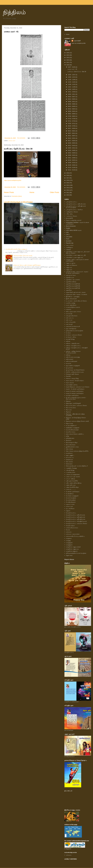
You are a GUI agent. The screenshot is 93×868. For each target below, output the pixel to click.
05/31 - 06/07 (72, 136)
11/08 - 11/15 (72, 84)
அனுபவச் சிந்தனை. (72, 265)
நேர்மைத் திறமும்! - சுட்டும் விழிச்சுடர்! (77, 466)
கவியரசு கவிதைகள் (72, 361)
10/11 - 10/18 (72, 92)
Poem (68, 239)
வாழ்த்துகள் (69, 543)
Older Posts (54, 192)
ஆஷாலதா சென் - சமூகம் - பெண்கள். (77, 294)
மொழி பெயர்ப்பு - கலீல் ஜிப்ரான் (76, 517)
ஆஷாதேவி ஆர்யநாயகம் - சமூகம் (76, 292)
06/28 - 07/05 (72, 126)
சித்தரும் (68, 401)
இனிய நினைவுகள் (71, 299)
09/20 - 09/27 (72, 97)
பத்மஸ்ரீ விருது (70, 470)
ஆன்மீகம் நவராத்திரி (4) (73, 288)
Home (32, 192)
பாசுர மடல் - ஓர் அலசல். (73, 477)
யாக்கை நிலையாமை (72, 528)
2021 (68, 62)
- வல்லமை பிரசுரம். (72, 216)
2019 (68, 173)
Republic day (70, 243)
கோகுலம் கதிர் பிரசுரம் (72, 374)
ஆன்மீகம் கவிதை (71, 282)
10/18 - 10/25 (72, 89)
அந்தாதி (68, 250)
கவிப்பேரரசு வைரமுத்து (73, 357)
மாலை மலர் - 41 (11, 32)
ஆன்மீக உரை (70, 277)
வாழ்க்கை (69, 538)
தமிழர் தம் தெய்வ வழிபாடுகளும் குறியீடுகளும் (27, 265)
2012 (68, 190)
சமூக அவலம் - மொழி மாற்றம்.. (75, 381)
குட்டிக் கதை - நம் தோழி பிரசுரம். (75, 370)
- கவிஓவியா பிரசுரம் (72, 212)
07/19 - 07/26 (72, 119)
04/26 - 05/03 (72, 143)
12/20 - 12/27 (72, 75)
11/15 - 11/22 (72, 82)
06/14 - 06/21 (72, 131)
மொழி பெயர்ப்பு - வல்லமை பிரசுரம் (76, 523)
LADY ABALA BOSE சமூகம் (74, 230)
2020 (68, 65)
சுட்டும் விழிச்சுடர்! (71, 426)
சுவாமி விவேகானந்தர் (72, 430)
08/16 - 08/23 (72, 109)
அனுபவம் (69, 267)
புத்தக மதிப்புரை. (71, 485)
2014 (68, 185)
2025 (68, 53)
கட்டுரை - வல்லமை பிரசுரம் (74, 335)
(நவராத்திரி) (69, 218)
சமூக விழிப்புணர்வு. (72, 385)
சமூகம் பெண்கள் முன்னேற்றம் (75, 391)
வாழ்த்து (68, 541)
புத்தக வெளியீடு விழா (72, 487)
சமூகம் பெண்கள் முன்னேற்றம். (75, 393)
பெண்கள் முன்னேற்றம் (73, 492)
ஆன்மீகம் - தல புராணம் (73, 280)
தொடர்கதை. (70, 449)
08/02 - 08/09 (72, 114)
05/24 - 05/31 (72, 138)
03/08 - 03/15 (72, 155)
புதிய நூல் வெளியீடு (72, 481)
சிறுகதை (68, 412)
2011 (68, 193)
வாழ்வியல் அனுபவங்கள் (73, 547)
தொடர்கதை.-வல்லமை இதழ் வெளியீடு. (77, 451)
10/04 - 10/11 (72, 94)
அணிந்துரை (69, 247)
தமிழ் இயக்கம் (70, 438)
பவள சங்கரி (77, 41)
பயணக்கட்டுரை (71, 472)
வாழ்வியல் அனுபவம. (72, 549)
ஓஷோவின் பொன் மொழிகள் (75, 331)
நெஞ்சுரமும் (69, 460)
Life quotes (69, 237)
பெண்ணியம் (70, 494)
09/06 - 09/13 (72, 102)
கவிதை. (68, 355)
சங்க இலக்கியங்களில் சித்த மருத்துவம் (16, 249)
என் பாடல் (69, 320)
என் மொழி (69, 324)
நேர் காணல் (69, 462)
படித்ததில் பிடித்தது (71, 468)
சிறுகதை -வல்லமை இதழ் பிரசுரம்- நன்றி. (78, 421)
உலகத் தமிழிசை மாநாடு (73, 307)
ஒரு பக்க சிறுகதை (71, 329)
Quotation (69, 241)
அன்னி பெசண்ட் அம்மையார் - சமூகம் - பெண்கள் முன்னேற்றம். (77, 272)
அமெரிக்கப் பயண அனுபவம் (74, 257)
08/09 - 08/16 (72, 111)
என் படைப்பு (70, 318)
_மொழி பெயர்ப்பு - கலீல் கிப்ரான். (76, 204)
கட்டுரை (68, 333)
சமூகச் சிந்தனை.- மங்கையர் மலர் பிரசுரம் (78, 387)
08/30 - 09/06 (72, 104)
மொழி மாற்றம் (70, 526)
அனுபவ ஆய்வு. (71, 263)
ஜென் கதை (69, 555)
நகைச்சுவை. (69, 453)
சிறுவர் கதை (69, 423)
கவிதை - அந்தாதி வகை (73, 343)
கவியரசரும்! (70, 359)
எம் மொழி (69, 314)
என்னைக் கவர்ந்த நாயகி (73, 326)
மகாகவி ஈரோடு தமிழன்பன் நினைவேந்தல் (18, 202)
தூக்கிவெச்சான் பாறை (72, 447)
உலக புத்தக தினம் (71, 305)
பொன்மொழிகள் (71, 500)
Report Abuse (69, 559)
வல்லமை (69, 532)
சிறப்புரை (69, 410)
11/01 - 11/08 (72, 87)
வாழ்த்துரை (69, 545)
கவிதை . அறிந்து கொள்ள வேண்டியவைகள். (73, 352)
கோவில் (68, 376)
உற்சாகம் (69, 309)
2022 (68, 60)
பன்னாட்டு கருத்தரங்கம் (73, 474)
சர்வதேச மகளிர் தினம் (72, 395)
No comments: (22, 138)
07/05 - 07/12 (72, 124)
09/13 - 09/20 (72, 99)
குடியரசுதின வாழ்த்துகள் (73, 366)
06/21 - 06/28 (72, 128)
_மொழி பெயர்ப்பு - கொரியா (74, 210)
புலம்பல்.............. (71, 489)
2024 (68, 55)
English (68, 228)
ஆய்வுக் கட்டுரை (71, 275)
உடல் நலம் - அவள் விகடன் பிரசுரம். (76, 301)
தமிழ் (67, 436)
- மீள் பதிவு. (69, 214)
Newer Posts (9, 192)
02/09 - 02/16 (72, 163)
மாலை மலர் (12, 141)
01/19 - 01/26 (72, 167)
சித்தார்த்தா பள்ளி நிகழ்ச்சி (73, 403)
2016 (68, 180)
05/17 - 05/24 (72, 141)
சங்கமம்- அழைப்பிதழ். (72, 378)
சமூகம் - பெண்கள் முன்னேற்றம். (75, 389)
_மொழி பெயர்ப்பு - (72, 202)
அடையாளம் (70, 245)
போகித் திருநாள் (71, 502)
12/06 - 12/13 (72, 77)
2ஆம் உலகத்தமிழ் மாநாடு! (74, 220)
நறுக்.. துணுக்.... (70, 455)
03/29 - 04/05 (72, 150)
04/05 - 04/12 (72, 148)
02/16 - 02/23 (72, 160)
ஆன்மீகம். (69, 290)
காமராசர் (69, 363)
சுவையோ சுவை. (71, 432)
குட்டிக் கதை (69, 368)
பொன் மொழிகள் (71, 498)
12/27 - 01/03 (72, 67)
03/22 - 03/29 (72, 153)
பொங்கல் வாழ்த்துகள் (72, 496)
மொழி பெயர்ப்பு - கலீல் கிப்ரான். (76, 515)
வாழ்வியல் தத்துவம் (72, 551)
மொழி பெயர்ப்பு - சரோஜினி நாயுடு (76, 521)
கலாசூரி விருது (70, 339)
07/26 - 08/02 (72, 116)
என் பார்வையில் (71, 322)
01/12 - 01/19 (72, 170)
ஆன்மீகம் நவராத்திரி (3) (73, 286)
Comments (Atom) (17, 196)
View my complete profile (79, 43)
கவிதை (68, 341)
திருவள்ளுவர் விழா (72, 442)
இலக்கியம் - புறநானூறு (73, 297)
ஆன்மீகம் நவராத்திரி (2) (73, 284)
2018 (68, 175)
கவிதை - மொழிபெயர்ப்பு (73, 346)
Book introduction (71, 226)
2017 (68, 178)
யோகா (68, 530)
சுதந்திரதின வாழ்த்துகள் (73, 428)
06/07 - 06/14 (72, 133)
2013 (68, 188)
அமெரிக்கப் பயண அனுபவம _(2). (76, 255)
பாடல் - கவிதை (70, 479)
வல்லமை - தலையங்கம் (73, 534)
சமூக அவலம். (70, 383)
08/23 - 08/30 (72, 106)
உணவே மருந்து (71, 303)
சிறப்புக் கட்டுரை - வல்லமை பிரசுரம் (76, 405)
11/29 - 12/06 (72, 80)
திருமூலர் (69, 440)
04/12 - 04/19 (72, 146)
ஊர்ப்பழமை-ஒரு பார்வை (73, 311)
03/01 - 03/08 (72, 158)
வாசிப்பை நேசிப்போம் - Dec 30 (18, 149)
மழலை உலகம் (70, 504)
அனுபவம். (69, 270)
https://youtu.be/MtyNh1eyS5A (13, 180)
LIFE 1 (68, 235)
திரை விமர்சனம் (71, 445)
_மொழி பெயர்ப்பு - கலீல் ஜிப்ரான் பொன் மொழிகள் (76, 207)
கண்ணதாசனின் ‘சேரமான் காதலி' (23, 256)
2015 (68, 183)
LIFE (67, 232)
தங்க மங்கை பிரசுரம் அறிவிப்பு (75, 434)
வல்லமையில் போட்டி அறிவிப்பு (75, 536)
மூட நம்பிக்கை (70, 509)
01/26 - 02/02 (72, 165)
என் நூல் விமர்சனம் (72, 316)
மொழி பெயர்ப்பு (71, 513)
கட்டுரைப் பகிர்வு (71, 337)
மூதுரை (68, 511)
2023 (68, 57)
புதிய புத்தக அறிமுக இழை (74, 483)
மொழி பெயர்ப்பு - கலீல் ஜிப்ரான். (76, 519)
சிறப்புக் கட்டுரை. (71, 408)
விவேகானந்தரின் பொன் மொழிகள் (76, 553)
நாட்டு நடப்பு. (70, 457)
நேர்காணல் (69, 464)
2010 (68, 195)
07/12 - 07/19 (72, 121)
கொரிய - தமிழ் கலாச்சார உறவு (75, 372)
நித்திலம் (14, 12)
